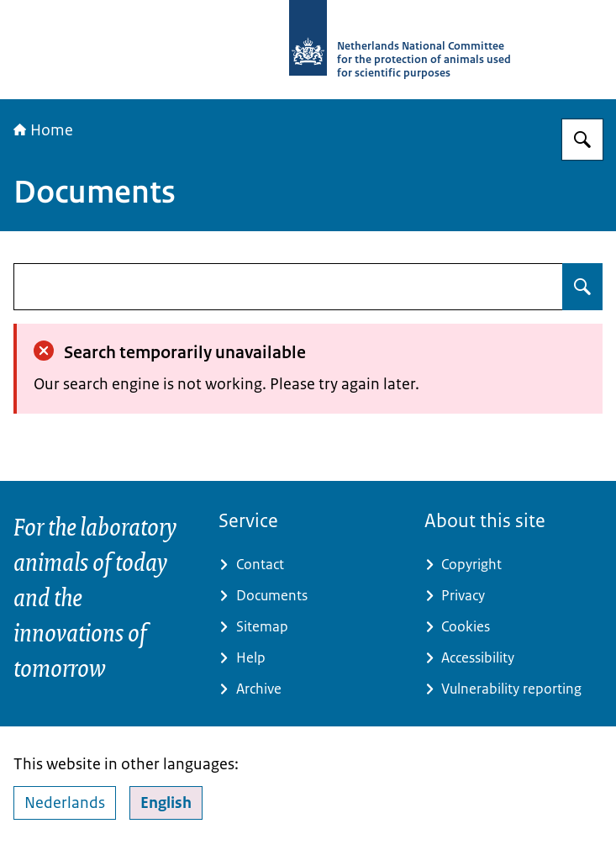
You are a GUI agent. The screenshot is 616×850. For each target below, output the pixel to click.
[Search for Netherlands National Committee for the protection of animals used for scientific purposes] (582, 140)
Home (43, 130)
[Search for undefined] (582, 287)
